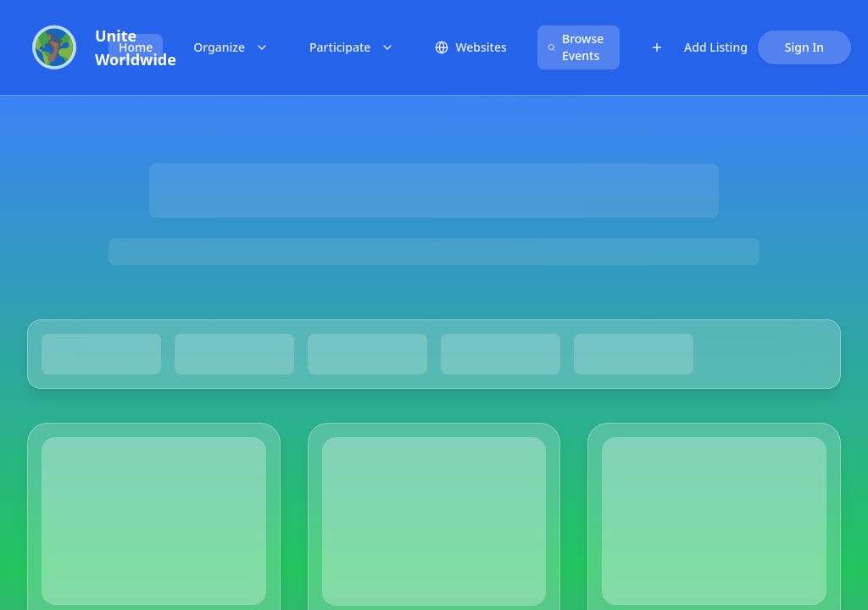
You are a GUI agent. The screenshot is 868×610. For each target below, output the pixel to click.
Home (136, 47)
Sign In (804, 47)
